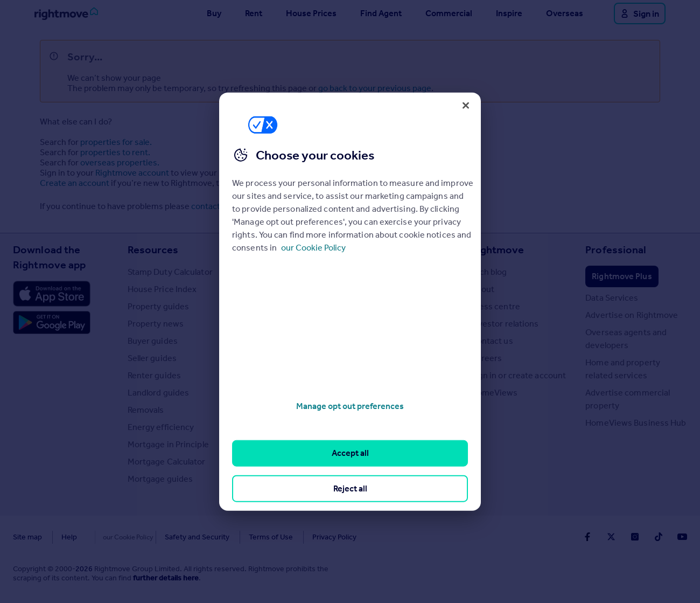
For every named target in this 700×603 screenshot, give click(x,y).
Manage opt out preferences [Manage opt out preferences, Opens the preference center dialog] (350, 406)
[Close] (466, 105)
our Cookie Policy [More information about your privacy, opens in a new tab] (313, 248)
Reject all (350, 488)
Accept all (350, 453)
